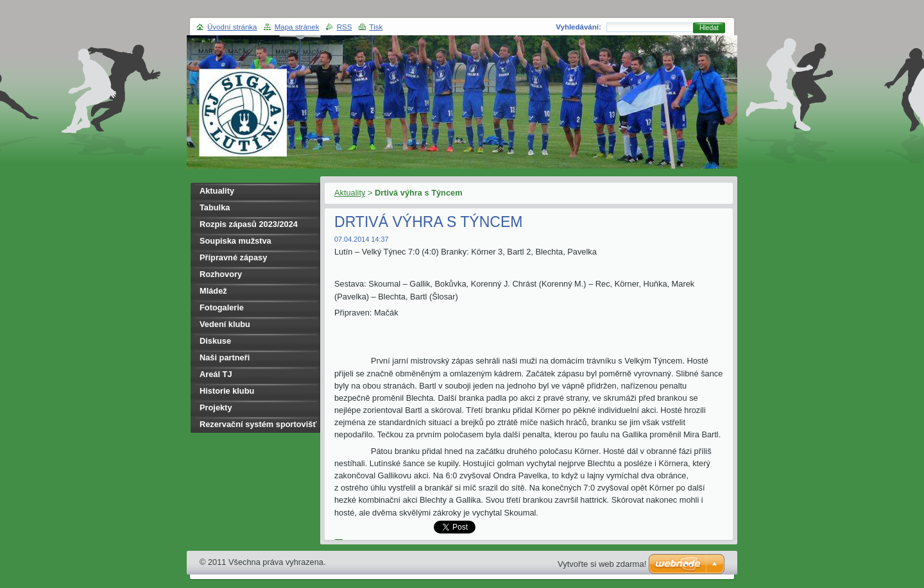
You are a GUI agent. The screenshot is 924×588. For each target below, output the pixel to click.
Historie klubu (227, 391)
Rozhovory (221, 274)
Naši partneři (225, 357)
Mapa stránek (297, 27)
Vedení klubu (225, 324)
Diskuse (215, 341)
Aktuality (350, 193)
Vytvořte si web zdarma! (602, 564)
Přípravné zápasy (233, 257)
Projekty (216, 407)
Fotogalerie (222, 307)
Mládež (213, 291)
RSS (345, 27)
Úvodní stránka (232, 27)
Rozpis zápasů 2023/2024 (249, 224)
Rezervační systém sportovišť (258, 424)
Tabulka (215, 207)
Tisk (376, 27)
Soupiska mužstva (235, 241)
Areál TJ (216, 374)
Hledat (709, 28)
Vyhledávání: (578, 27)
